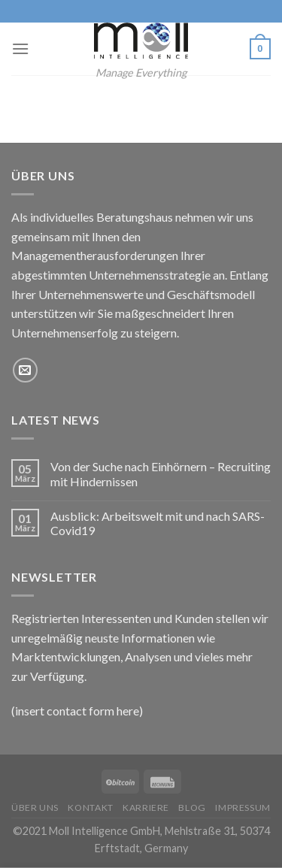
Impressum (243, 808)
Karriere (146, 808)
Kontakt (90, 808)
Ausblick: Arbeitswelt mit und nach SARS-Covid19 (158, 523)
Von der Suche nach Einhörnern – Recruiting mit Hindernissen (161, 473)
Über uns (35, 808)
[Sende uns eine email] (25, 370)
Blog (192, 808)
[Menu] (20, 48)
